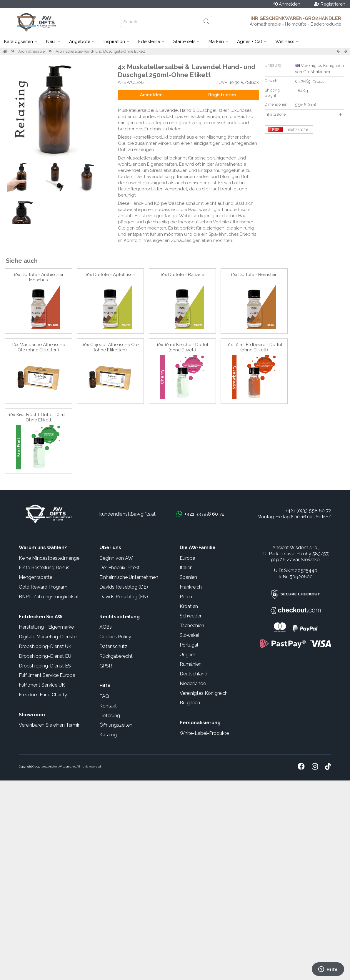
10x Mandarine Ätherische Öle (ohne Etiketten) (38, 347)
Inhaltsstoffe (303, 114)
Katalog (108, 735)
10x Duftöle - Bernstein (254, 275)
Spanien (188, 577)
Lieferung (110, 716)
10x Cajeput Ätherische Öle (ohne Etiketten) (110, 347)
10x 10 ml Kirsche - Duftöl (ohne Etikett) (182, 347)
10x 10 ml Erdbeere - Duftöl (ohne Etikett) (254, 347)
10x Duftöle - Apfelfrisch (110, 275)
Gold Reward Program (43, 587)
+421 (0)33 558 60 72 (308, 511)
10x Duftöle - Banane (182, 275)
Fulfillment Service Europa (47, 675)
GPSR (106, 666)
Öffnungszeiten (116, 725)
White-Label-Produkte (204, 733)
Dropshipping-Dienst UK (45, 646)
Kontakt (108, 706)
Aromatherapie (31, 51)
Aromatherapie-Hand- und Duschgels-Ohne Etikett (100, 51)
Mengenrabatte (36, 577)
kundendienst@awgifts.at (127, 514)
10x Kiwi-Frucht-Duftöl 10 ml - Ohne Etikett (39, 417)
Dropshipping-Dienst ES (45, 666)
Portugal (189, 645)
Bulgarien (190, 703)
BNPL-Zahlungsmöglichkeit (49, 597)
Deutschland (194, 674)
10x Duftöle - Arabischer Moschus (39, 277)
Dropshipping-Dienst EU (45, 656)
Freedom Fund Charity (43, 695)
